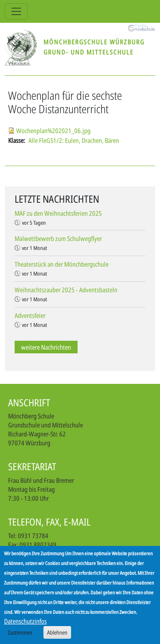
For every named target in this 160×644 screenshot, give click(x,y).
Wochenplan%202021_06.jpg (53, 131)
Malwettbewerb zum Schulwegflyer (58, 239)
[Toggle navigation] (16, 11)
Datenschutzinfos (25, 624)
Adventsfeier (30, 315)
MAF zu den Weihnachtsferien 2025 (58, 213)
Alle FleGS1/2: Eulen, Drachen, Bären (74, 140)
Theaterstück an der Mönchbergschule (62, 264)
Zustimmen (20, 636)
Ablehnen (57, 636)
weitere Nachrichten (46, 347)
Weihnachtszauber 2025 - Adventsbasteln (66, 290)
